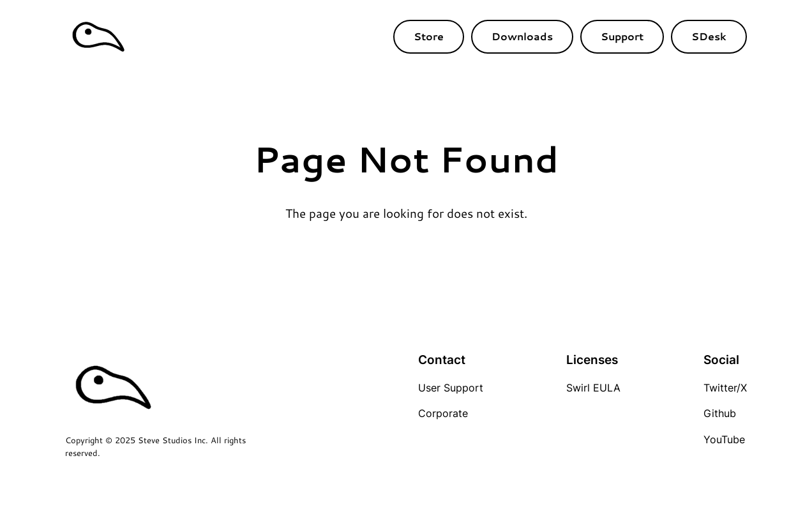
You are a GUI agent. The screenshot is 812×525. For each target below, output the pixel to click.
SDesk (709, 36)
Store (429, 36)
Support (622, 36)
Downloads (522, 36)
